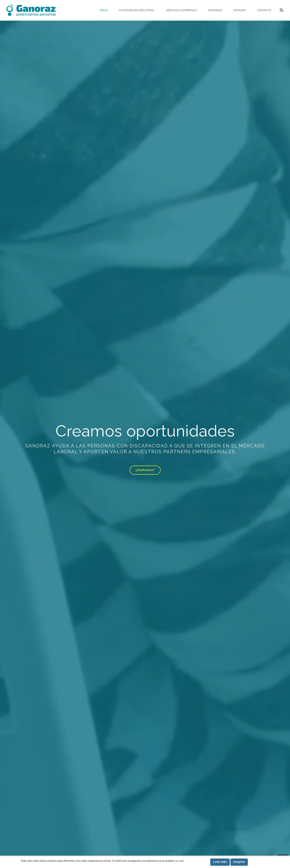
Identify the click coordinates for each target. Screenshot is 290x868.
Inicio (104, 10)
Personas (215, 10)
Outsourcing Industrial (137, 10)
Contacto (264, 10)
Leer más (220, 862)
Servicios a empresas (181, 10)
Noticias (240, 10)
